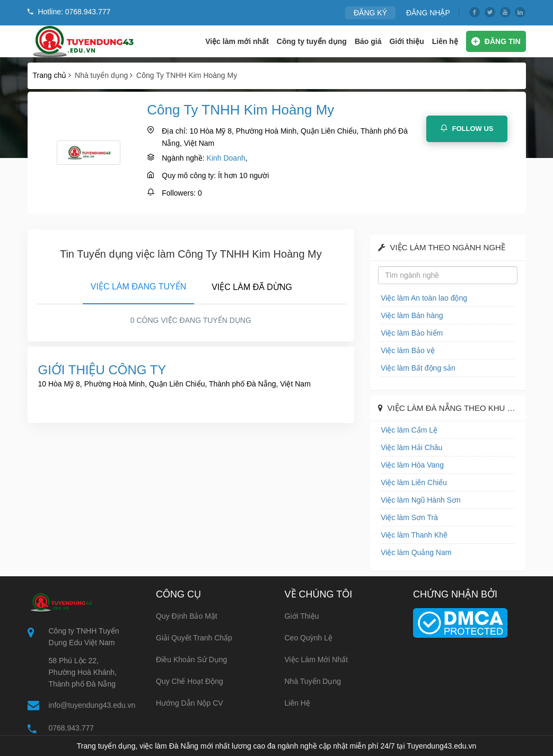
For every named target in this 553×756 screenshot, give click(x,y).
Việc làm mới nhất (237, 41)
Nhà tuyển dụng (313, 681)
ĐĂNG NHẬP (428, 13)
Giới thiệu (406, 41)
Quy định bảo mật (187, 616)
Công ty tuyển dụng (312, 41)
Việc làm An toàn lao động (424, 298)
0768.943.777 (72, 728)
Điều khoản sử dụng (191, 660)
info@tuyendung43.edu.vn (92, 705)
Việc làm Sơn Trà (409, 517)
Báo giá (368, 41)
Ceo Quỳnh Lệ (309, 638)
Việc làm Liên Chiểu (414, 482)
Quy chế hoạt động (190, 681)
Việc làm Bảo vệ (408, 350)
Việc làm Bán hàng (412, 315)
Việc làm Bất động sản (418, 368)
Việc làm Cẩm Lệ (409, 430)
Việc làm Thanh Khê (414, 535)
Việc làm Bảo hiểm (412, 333)
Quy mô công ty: (189, 175)
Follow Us (467, 128)
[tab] (138, 285)
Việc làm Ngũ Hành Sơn (421, 500)
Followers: (179, 193)
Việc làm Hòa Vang (412, 465)
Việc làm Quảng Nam (416, 552)
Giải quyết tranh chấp (194, 638)
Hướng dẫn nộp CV (190, 703)
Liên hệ (445, 41)
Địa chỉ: (174, 131)
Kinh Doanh (226, 158)
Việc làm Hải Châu (411, 447)
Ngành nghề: (183, 158)
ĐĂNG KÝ (370, 13)
